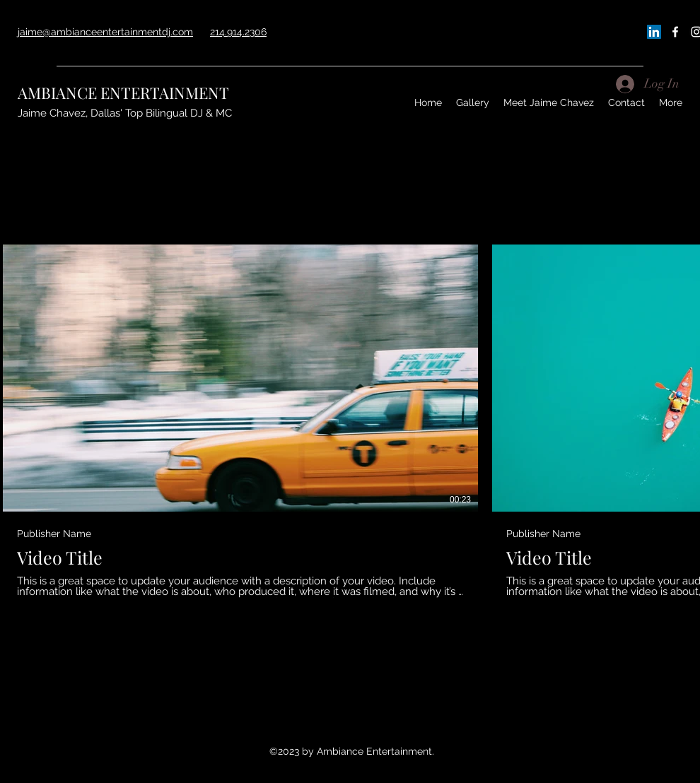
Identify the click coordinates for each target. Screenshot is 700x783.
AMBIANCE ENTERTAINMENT (123, 93)
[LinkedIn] (654, 32)
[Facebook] (675, 32)
